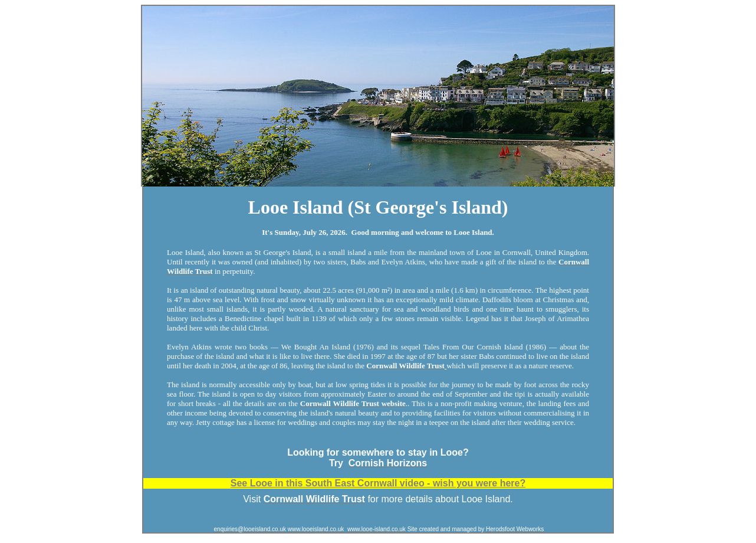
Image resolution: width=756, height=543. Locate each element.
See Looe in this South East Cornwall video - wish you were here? (378, 483)
